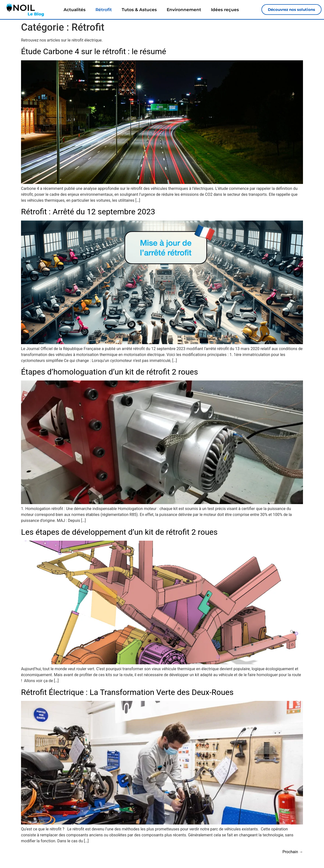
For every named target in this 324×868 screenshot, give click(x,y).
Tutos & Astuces (139, 10)
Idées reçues (225, 10)
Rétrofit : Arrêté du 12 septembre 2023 (88, 212)
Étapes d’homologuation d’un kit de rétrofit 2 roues (110, 372)
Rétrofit (104, 10)
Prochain (293, 852)
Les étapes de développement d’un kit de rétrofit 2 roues (119, 532)
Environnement (184, 10)
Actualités (75, 10)
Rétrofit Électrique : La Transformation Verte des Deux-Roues (127, 692)
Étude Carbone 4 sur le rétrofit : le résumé (94, 52)
